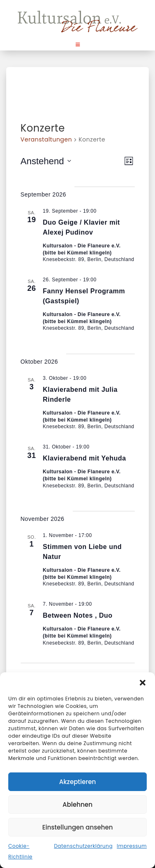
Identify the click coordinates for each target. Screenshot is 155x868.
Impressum (132, 846)
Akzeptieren (77, 782)
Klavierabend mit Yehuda (85, 458)
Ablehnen (77, 804)
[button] (143, 683)
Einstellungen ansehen (77, 827)
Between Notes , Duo (78, 615)
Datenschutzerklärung (83, 846)
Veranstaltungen (46, 140)
